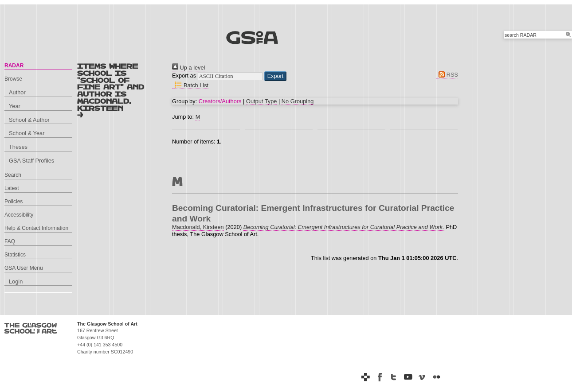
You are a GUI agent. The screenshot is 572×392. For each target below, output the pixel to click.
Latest (12, 188)
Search (13, 175)
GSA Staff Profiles (31, 161)
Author (17, 92)
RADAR (14, 66)
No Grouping (298, 101)
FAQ (10, 241)
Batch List (190, 85)
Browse (13, 79)
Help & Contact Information (36, 228)
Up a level (188, 68)
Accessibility (19, 215)
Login (16, 281)
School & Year (27, 133)
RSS (447, 75)
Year (15, 106)
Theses (18, 147)
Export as (184, 76)
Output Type (261, 101)
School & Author (29, 120)
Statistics (15, 255)
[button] (276, 76)
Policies (14, 202)
